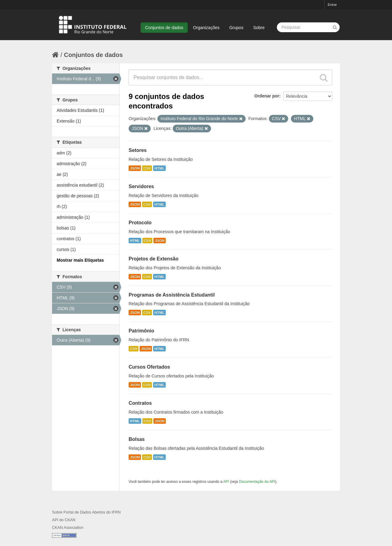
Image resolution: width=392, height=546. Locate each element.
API (226, 482)
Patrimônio (141, 331)
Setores (138, 150)
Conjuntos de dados (164, 28)
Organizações (206, 28)
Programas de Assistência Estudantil (172, 295)
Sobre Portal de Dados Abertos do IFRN (86, 512)
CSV (147, 168)
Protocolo (140, 223)
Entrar (332, 5)
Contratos (140, 403)
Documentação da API (257, 482)
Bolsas (137, 439)
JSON (135, 168)
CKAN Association (68, 528)
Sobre (259, 28)
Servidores (141, 186)
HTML (159, 168)
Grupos (236, 28)
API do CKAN (64, 520)
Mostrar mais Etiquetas (80, 260)
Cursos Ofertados (149, 367)
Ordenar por (267, 96)
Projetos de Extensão (154, 259)
